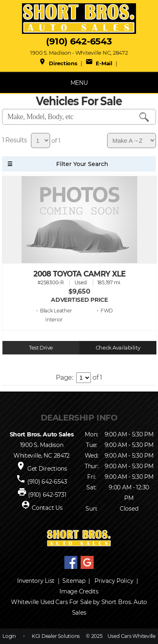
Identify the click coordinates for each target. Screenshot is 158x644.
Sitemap (74, 581)
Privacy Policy (114, 581)
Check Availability (118, 348)
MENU (79, 83)
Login (9, 636)
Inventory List (36, 581)
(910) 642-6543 (79, 41)
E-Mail (99, 63)
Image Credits (79, 591)
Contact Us (47, 508)
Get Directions (47, 469)
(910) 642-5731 (47, 495)
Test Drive (41, 348)
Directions (58, 63)
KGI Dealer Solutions (56, 636)
